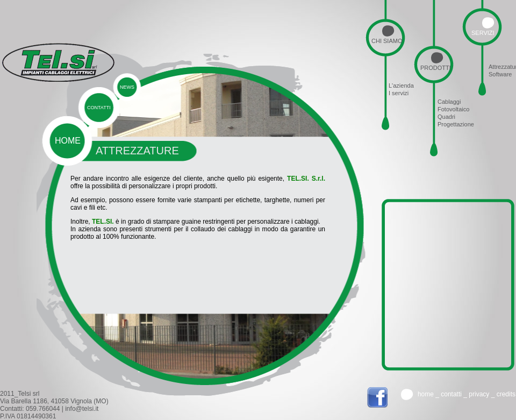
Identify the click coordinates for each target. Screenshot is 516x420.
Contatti (451, 394)
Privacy (479, 394)
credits (506, 394)
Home (426, 394)
